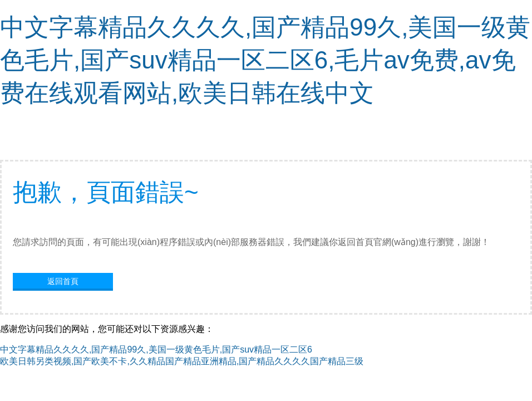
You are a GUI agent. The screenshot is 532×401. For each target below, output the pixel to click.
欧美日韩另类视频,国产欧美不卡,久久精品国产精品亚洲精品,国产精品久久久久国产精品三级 (182, 361)
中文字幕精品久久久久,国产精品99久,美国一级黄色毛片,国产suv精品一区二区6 (156, 349)
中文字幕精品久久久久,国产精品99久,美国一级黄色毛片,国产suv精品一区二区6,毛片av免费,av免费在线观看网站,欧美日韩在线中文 (265, 60)
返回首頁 (63, 281)
